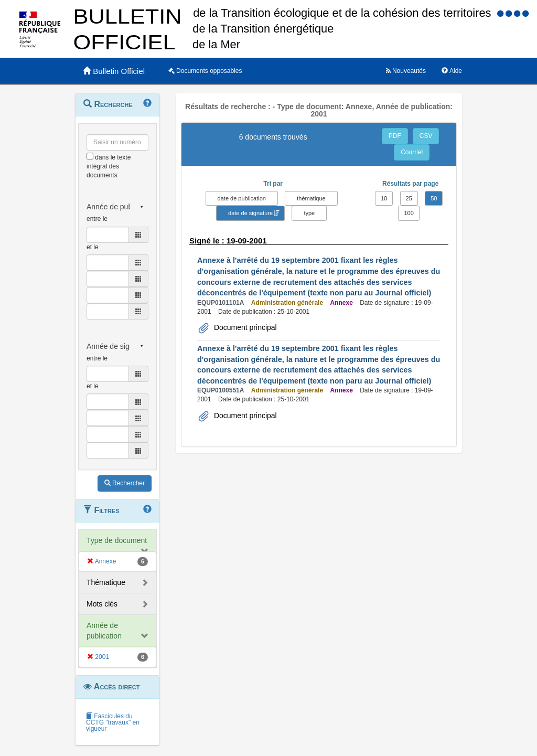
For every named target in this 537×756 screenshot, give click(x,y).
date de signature (250, 213)
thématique (311, 198)
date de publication (242, 198)
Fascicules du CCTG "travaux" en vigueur (113, 722)
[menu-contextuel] (90, 156)
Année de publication (104, 631)
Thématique (106, 582)
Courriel (412, 152)
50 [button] (434, 198)
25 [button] (409, 198)
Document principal (244, 327)
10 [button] (384, 198)
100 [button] (409, 213)
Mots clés (102, 604)
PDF (395, 136)
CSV (426, 136)
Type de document (117, 540)
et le (93, 247)
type (309, 213)
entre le (97, 219)
